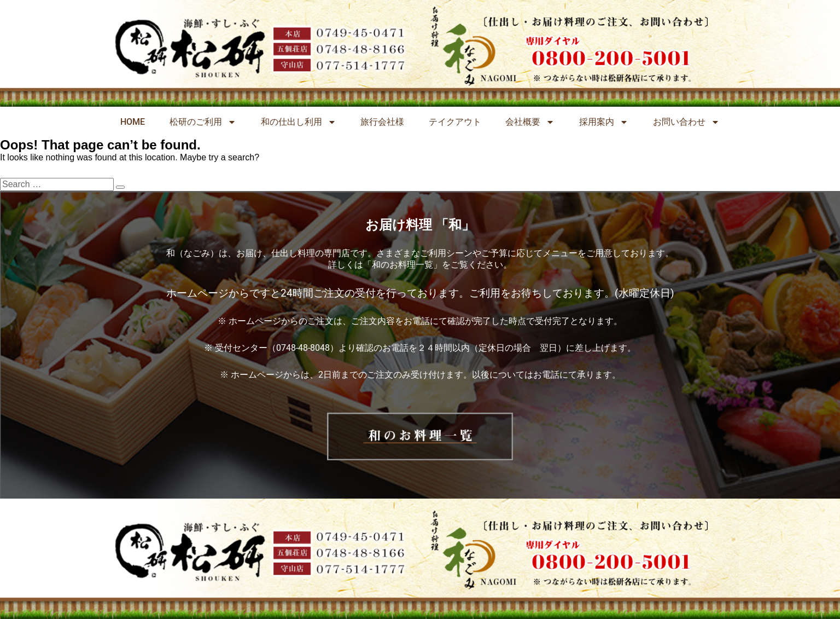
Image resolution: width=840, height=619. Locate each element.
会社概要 (530, 122)
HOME (133, 122)
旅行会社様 (382, 122)
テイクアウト (455, 122)
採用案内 (604, 122)
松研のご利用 (203, 122)
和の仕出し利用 (299, 122)
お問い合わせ (686, 122)
